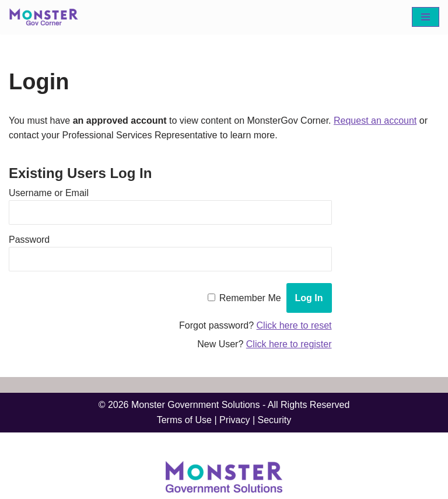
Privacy (235, 420)
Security (275, 420)
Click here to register (289, 344)
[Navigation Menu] (426, 17)
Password (29, 240)
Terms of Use (184, 420)
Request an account (375, 121)
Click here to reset (294, 325)
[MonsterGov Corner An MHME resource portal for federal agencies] (47, 17)
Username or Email (49, 193)
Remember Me (250, 298)
